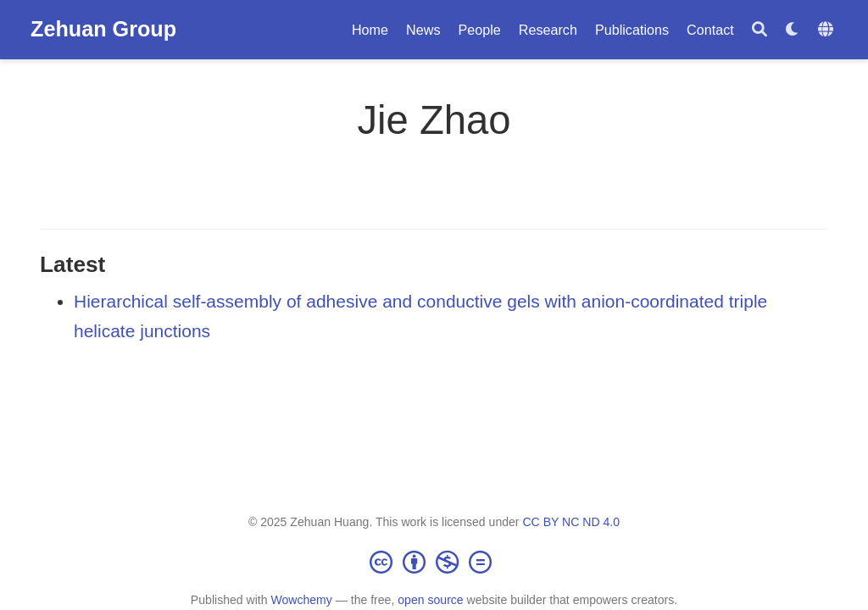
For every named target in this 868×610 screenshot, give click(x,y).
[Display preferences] (793, 30)
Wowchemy (301, 600)
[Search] (759, 30)
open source (430, 600)
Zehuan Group (103, 29)
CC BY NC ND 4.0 (571, 522)
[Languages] (828, 30)
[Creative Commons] (434, 562)
